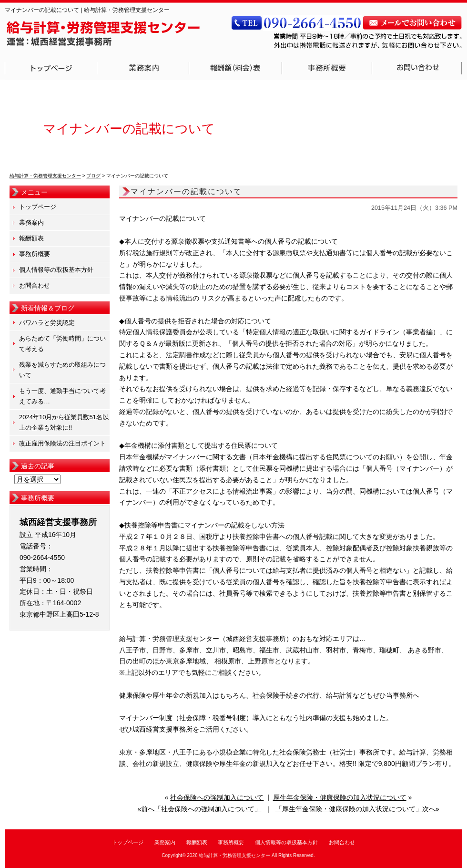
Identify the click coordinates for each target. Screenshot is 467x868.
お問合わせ (417, 68)
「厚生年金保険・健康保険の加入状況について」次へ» (357, 809)
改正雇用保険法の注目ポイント (62, 443)
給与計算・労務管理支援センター (234, 855)
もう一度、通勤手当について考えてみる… (62, 396)
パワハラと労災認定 (47, 323)
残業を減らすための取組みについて (62, 370)
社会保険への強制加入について (217, 797)
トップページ (51, 68)
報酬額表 (236, 68)
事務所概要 (327, 68)
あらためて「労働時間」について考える (62, 344)
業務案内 (143, 68)
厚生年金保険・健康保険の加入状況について (340, 797)
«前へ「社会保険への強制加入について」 (199, 809)
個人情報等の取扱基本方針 (56, 270)
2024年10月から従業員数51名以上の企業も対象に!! (64, 422)
